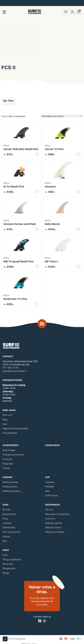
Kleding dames (10, 482)
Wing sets (8, 564)
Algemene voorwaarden (15, 428)
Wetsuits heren (53, 527)
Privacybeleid (10, 433)
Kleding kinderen (12, 491)
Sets (48, 491)
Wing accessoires (12, 559)
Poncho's (50, 519)
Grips (5, 519)
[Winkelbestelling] (62, 116)
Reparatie (8, 464)
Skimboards (9, 527)
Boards (6, 510)
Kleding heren (10, 487)
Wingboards (9, 568)
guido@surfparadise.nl (15, 371)
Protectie (7, 459)
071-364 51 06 (10, 368)
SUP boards (51, 495)
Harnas (49, 510)
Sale (5, 424)
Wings (6, 573)
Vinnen (6, 537)
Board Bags (9, 450)
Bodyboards (9, 514)
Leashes (50, 482)
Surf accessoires (11, 532)
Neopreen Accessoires (57, 514)
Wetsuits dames (54, 523)
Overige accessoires (13, 455)
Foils (5, 555)
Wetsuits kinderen (55, 532)
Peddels (49, 487)
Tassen (6, 468)
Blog (5, 419)
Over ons (7, 415)
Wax (5, 541)
